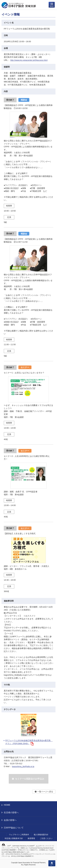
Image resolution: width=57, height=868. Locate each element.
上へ (52, 863)
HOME (7, 805)
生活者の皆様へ (11, 812)
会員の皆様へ (10, 820)
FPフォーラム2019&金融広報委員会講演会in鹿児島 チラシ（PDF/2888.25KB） (29, 742)
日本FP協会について (14, 828)
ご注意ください (46, 838)
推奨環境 (31, 838)
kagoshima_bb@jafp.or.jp (23, 766)
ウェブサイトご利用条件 (19, 835)
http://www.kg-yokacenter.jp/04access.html (29, 60)
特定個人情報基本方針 (14, 838)
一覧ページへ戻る (45, 792)
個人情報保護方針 (41, 835)
